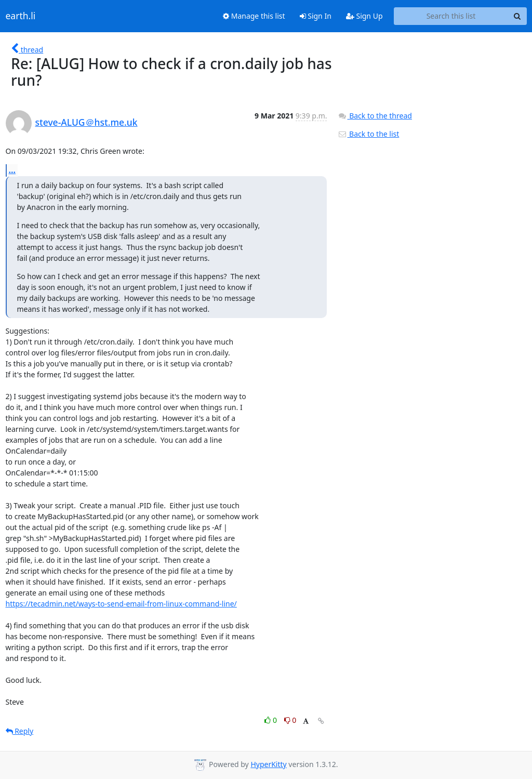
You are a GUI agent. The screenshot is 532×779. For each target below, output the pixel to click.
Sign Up (364, 16)
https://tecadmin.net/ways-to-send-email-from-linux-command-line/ (121, 604)
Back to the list (368, 134)
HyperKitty (268, 764)
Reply (20, 731)
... (12, 170)
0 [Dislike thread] (290, 720)
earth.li (21, 16)
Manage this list (254, 16)
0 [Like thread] (271, 720)
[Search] (517, 16)
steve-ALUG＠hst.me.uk (87, 122)
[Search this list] (451, 16)
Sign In (316, 16)
